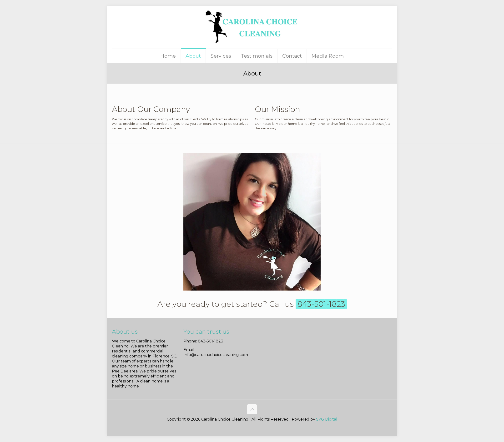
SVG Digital (327, 419)
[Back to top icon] (252, 409)
